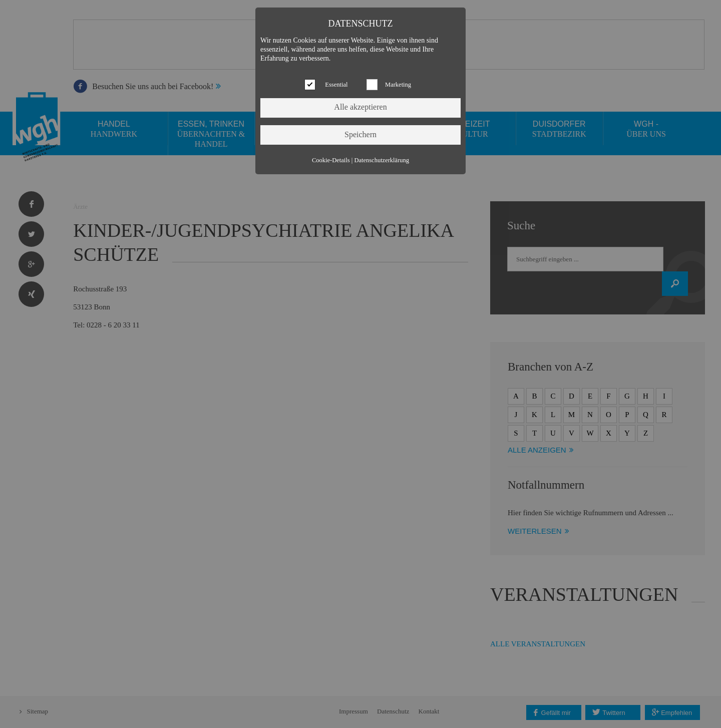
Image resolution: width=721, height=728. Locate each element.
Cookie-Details (331, 160)
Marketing (398, 85)
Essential (336, 85)
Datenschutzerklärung (382, 160)
